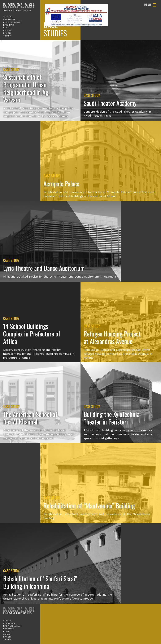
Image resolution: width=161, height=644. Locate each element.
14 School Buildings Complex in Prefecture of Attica (32, 334)
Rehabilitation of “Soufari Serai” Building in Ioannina (40, 582)
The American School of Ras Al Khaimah (30, 418)
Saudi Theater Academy (110, 103)
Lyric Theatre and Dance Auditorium (44, 268)
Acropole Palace (61, 184)
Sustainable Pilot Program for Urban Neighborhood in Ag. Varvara (26, 88)
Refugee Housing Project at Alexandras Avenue (112, 337)
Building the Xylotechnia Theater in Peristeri (112, 418)
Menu (147, 5)
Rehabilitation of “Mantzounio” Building (89, 506)
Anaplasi (19, 6)
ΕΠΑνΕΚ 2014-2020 (76, 15)
